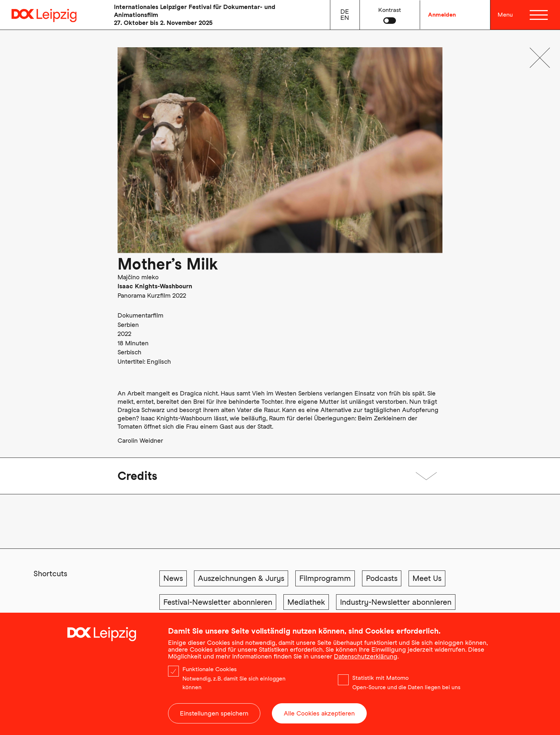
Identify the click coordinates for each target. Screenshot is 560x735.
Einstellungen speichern (214, 713)
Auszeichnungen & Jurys (241, 578)
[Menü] (540, 15)
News (173, 578)
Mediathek (306, 602)
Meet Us (427, 578)
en (345, 18)
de (345, 12)
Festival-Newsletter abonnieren (218, 602)
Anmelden (442, 15)
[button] (390, 15)
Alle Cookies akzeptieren (319, 713)
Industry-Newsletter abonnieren (396, 602)
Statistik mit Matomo (380, 678)
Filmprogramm (325, 578)
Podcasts (382, 578)
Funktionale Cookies (210, 669)
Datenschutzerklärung (366, 656)
